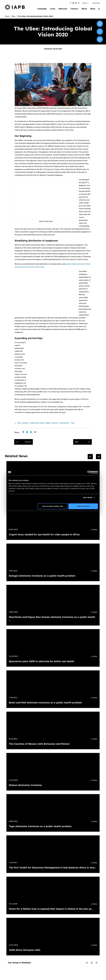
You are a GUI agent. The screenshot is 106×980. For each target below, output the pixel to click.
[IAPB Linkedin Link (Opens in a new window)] (76, 3)
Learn (52, 9)
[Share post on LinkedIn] (32, 433)
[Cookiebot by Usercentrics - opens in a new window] (89, 472)
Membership (96, 3)
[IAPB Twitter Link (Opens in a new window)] (71, 3)
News (93, 9)
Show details (88, 497)
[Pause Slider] (92, 963)
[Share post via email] (36, 433)
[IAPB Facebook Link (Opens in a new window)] (73, 3)
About (84, 9)
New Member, (64, 423)
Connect (74, 9)
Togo (72, 423)
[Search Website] (99, 9)
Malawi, (48, 423)
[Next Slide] (99, 457)
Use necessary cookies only (53, 506)
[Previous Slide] (90, 457)
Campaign (41, 9)
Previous (24, 442)
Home (7, 16)
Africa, (20, 423)
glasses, (26, 423)
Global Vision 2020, (37, 423)
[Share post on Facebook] (24, 433)
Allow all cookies (83, 506)
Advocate (62, 9)
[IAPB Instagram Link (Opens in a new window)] (79, 3)
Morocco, (55, 423)
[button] (86, 3)
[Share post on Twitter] (28, 433)
